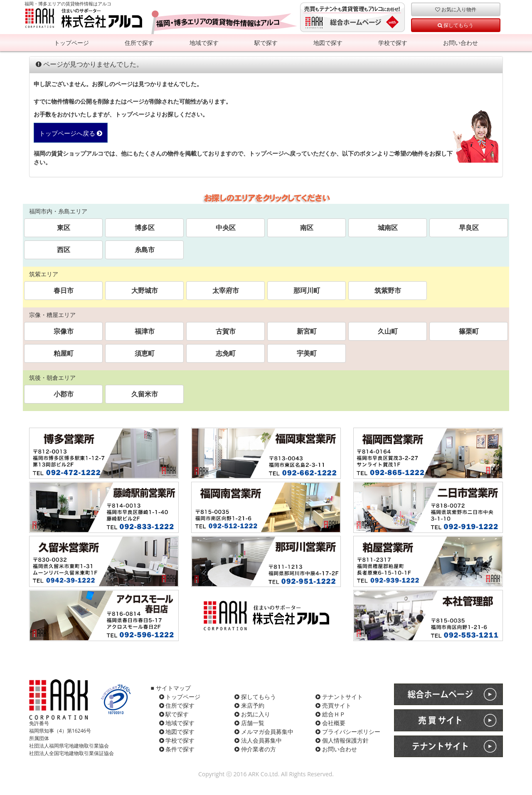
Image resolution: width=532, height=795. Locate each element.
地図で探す (328, 43)
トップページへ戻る (71, 133)
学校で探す (393, 43)
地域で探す (204, 43)
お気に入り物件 (456, 9)
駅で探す (266, 43)
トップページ (71, 43)
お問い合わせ (461, 43)
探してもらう (456, 25)
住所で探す (139, 43)
